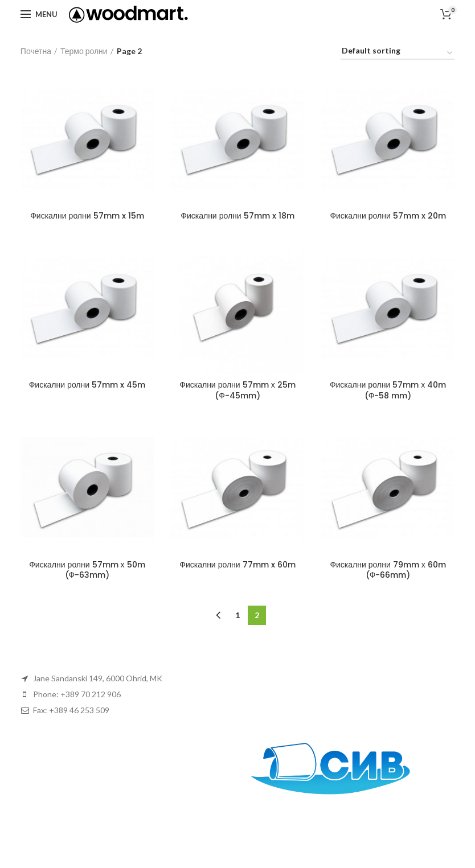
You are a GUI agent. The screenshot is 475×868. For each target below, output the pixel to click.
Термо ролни (84, 51)
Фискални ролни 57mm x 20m (388, 216)
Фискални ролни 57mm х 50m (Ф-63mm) (87, 570)
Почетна (36, 51)
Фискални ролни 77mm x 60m (237, 565)
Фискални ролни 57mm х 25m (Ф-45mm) (237, 390)
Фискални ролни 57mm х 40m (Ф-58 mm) (388, 390)
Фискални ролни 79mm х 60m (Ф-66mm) (388, 570)
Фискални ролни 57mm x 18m (237, 216)
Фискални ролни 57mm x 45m (87, 385)
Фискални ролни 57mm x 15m (87, 216)
